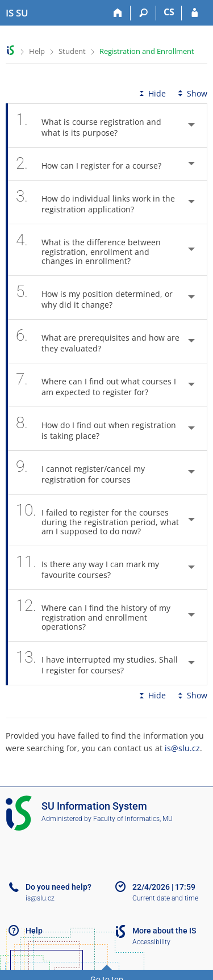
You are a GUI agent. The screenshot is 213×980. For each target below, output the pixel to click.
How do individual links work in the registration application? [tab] (95, 202)
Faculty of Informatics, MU (133, 819)
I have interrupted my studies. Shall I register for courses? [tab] (97, 663)
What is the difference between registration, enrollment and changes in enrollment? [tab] (88, 250)
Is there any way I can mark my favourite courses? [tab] (87, 568)
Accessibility (151, 942)
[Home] (118, 13)
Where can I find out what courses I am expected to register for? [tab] (96, 385)
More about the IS (164, 931)
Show (191, 93)
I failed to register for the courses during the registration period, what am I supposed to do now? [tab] (97, 520)
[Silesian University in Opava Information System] (17, 13)
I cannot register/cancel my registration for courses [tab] (80, 472)
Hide (151, 93)
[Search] (143, 13)
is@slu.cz (182, 748)
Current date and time (165, 898)
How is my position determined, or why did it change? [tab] (94, 298)
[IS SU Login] (195, 13)
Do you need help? (59, 887)
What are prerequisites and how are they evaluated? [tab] (98, 341)
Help (37, 51)
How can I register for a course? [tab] (95, 164)
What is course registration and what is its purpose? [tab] (89, 125)
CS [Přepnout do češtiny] (169, 12)
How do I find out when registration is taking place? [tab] (96, 429)
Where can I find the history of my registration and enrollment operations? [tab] (93, 615)
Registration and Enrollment (147, 51)
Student (72, 51)
